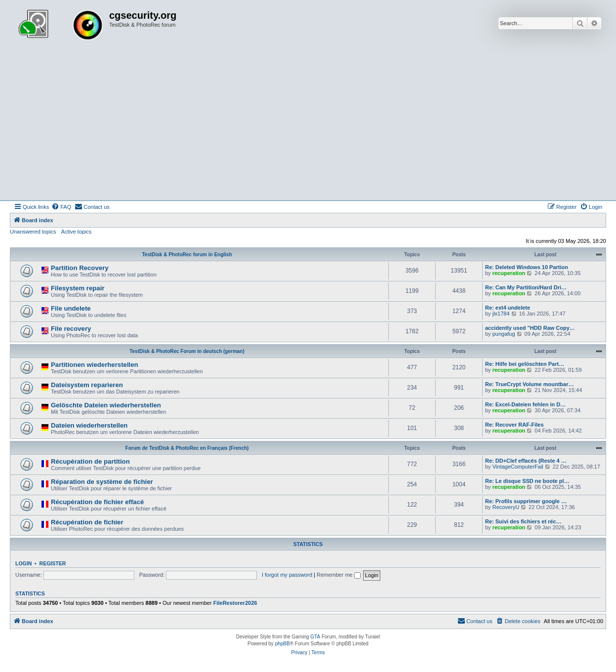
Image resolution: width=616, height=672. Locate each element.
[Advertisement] (308, 126)
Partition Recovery (80, 268)
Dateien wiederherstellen (89, 425)
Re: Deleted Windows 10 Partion (527, 267)
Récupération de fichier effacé (97, 502)
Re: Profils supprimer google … (526, 501)
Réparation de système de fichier (102, 482)
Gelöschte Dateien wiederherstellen (106, 405)
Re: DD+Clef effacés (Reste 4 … (526, 461)
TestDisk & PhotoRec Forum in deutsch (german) (187, 351)
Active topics (77, 232)
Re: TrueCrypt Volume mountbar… (529, 384)
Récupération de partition (90, 461)
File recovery (71, 329)
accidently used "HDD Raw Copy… (530, 328)
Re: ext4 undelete (508, 308)
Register (53, 563)
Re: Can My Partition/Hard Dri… (526, 287)
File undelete (71, 308)
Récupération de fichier (87, 522)
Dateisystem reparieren (87, 385)
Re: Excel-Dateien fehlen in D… (525, 404)
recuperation (509, 273)
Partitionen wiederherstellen (95, 365)
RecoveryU (506, 507)
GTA (315, 637)
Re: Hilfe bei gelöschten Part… (525, 364)
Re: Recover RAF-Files (514, 425)
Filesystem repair (78, 288)
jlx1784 (501, 314)
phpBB (283, 644)
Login (23, 563)
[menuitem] (61, 207)
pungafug (504, 334)
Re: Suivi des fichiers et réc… (523, 521)
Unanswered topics (33, 232)
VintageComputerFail (518, 467)
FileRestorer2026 (235, 603)
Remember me (339, 575)
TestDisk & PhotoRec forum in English (187, 255)
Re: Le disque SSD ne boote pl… (527, 481)
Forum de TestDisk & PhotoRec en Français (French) (187, 448)
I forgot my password (287, 575)
